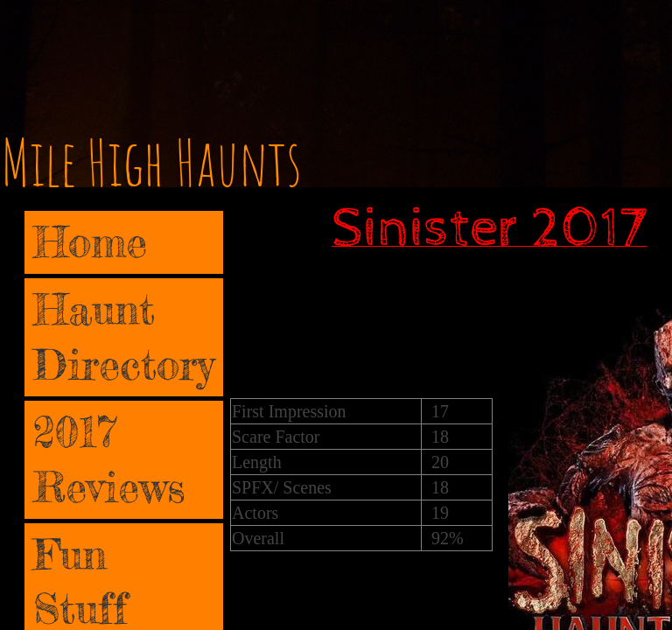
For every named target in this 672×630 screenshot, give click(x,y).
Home (90, 242)
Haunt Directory (124, 336)
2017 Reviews (109, 459)
